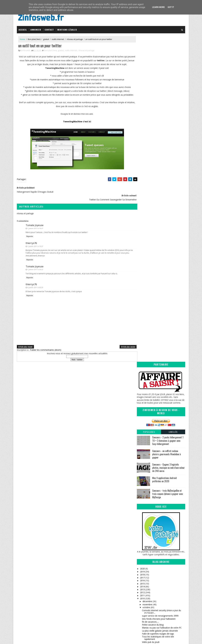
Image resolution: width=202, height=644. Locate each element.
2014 (142, 260)
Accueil (23, 28)
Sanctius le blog (113, 591)
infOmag (109, 594)
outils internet (58, 38)
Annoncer (36, 28)
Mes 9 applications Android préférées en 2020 (164, 153)
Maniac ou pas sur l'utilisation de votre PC (162, 301)
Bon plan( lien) (34, 38)
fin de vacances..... (150, 295)
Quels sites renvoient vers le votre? (159, 330)
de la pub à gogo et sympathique (158, 467)
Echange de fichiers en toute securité (159, 395)
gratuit (46, 38)
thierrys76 (31, 242)
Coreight (109, 600)
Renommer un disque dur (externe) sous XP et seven (163, 482)
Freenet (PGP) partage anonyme (157, 426)
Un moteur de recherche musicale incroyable (163, 378)
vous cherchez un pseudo (154, 438)
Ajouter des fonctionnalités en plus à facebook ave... (159, 386)
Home (22, 38)
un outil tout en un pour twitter (157, 321)
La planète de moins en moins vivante (160, 372)
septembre (148, 514)
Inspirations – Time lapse (116, 583)
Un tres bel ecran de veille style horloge (161, 336)
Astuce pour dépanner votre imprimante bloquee (161, 365)
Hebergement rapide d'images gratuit (160, 318)
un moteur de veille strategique (157, 375)
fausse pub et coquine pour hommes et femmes (161, 391)
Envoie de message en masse (156, 353)
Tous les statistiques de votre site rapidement (158, 311)
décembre (147, 275)
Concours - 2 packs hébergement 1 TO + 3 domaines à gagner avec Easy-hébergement (168, 114)
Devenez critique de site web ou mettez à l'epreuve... (162, 499)
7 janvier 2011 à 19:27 (35, 227)
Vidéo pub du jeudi (151, 315)
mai (144, 526)
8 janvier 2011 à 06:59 (35, 287)
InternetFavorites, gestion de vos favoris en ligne (163, 413)
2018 (142, 248)
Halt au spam (148, 449)
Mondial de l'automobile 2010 (156, 361)
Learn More (158, 7)
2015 (142, 257)
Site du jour (147, 333)
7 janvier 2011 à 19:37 (35, 245)
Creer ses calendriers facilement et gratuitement (158, 403)
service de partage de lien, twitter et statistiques (159, 442)
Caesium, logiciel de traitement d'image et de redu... (163, 348)
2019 (142, 245)
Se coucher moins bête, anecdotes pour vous (164, 398)
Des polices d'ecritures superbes (157, 470)
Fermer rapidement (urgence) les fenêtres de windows (163, 510)
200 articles (147, 458)
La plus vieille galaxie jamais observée (160, 304)
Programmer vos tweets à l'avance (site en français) (162, 340)
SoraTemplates (32, 639)
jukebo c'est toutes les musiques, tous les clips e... (162, 474)
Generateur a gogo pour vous (156, 429)
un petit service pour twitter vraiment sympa (163, 478)
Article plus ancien (122, 346)
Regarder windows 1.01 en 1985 (157, 369)
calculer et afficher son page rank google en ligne (163, 488)
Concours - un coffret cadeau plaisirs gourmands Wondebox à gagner (167, 127)
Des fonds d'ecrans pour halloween (159, 292)
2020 (142, 242)
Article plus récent (25, 346)
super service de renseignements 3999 (160, 289)
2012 (142, 266)
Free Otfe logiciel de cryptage (156, 461)
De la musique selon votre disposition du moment (161, 419)
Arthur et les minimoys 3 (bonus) (157, 381)
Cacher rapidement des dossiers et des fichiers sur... (160, 357)
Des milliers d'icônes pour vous (157, 464)
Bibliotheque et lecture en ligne (157, 423)
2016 (142, 254)
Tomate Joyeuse (35, 224)
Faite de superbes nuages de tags (158, 307)
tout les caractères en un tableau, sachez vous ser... (161, 505)
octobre (146, 281)
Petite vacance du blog (153, 298)
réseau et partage (75, 38)
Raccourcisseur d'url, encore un (157, 446)
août (145, 517)
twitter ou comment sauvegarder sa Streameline (159, 326)
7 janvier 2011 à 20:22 (35, 269)
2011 (142, 269)
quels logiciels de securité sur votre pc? (160, 492)
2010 (142, 272)
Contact (49, 28)
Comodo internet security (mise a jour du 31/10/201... (161, 285)
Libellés (173, 105)
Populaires (149, 105)
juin (144, 523)
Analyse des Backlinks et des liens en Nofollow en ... (159, 453)
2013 (142, 263)
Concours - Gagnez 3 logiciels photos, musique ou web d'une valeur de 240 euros (168, 141)
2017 (142, 251)
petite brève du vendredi (153, 495)
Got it (171, 7)
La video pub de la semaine (155, 432)
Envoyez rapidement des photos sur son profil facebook (161, 408)
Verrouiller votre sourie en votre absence (161, 344)
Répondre (30, 236)
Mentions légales (67, 28)
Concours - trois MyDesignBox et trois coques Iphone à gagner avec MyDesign (168, 167)
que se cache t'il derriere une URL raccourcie (163, 435)
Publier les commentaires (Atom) (46, 349)
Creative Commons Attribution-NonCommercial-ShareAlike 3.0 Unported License (163, 590)
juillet (145, 520)
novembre (147, 278)
